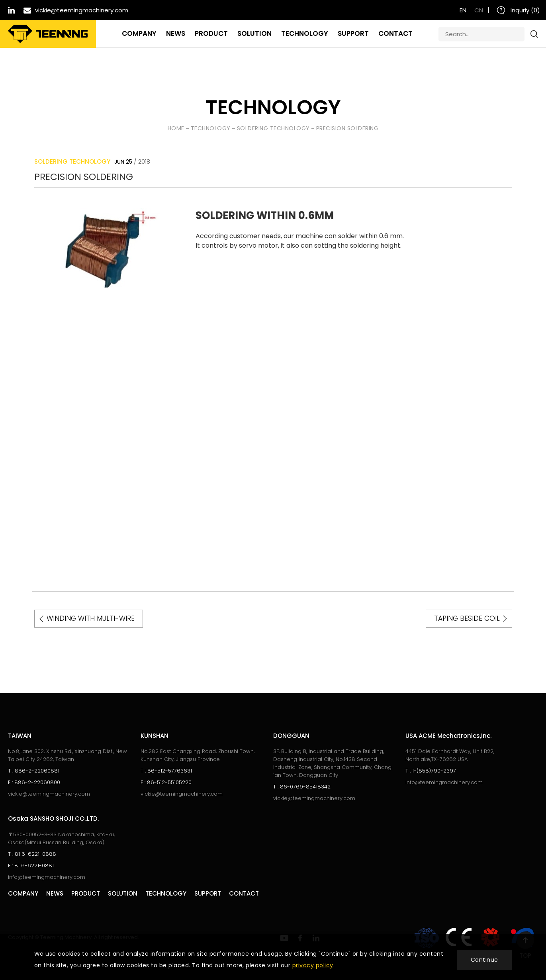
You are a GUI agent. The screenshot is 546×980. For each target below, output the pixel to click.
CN (479, 10)
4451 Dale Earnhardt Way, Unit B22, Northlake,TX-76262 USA (450, 755)
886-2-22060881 (34, 771)
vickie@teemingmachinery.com (49, 794)
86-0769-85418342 (302, 787)
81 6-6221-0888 (32, 854)
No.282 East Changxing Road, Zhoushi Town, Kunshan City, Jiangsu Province (198, 755)
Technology (211, 128)
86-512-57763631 (166, 771)
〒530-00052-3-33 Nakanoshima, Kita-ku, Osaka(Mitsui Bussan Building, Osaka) (61, 838)
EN (463, 10)
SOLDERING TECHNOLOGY (273, 128)
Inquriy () (519, 10)
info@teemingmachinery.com (444, 782)
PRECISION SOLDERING (347, 128)
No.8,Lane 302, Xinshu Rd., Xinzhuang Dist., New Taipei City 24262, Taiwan (68, 755)
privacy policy (313, 965)
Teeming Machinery (48, 34)
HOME (176, 128)
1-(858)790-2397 (431, 771)
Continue (484, 960)
